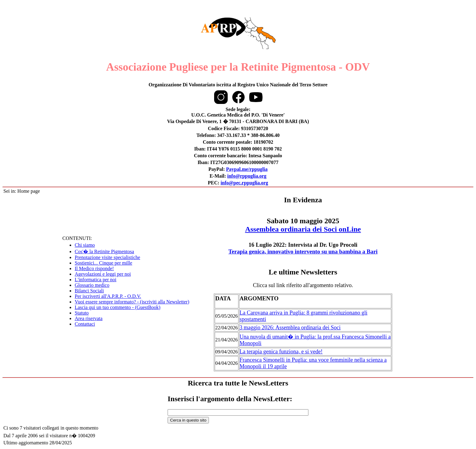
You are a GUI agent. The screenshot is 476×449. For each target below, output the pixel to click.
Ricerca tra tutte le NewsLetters (238, 383)
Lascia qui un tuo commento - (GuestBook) (117, 307)
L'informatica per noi (95, 280)
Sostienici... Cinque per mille (103, 263)
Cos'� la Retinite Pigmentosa (104, 251)
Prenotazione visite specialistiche (107, 257)
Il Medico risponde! (94, 268)
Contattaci (85, 324)
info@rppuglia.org (247, 176)
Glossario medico (92, 285)
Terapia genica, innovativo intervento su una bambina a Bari (303, 251)
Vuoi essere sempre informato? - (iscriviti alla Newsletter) (132, 302)
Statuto (81, 313)
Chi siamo (85, 245)
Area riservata (88, 318)
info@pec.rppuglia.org (244, 183)
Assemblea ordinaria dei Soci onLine (303, 229)
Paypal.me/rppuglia (247, 169)
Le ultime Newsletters (303, 272)
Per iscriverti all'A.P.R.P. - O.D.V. (108, 296)
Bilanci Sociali (89, 291)
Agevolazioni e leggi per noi (103, 274)
